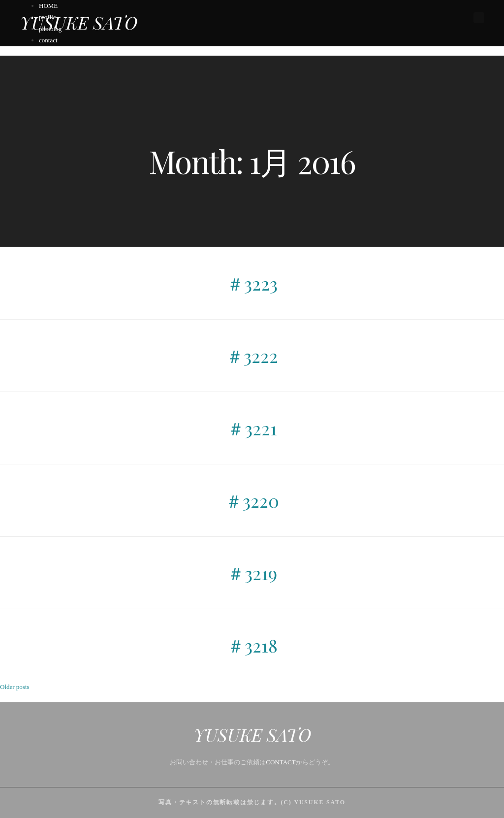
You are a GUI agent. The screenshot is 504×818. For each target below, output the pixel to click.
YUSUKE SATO (79, 22)
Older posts (15, 687)
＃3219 (252, 573)
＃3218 (252, 645)
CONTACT (281, 762)
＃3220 (252, 500)
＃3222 (252, 356)
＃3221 (252, 428)
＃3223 (252, 283)
